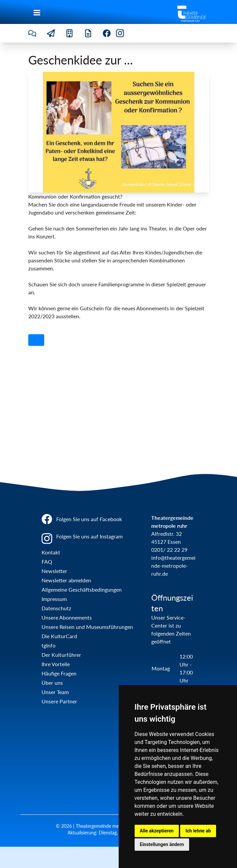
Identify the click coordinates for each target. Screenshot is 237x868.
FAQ (47, 562)
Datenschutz (56, 608)
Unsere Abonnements (67, 617)
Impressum (54, 599)
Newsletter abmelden (66, 580)
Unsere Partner (59, 701)
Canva (198, 184)
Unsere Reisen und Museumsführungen (87, 627)
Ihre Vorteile (56, 664)
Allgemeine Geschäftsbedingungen (82, 589)
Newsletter (54, 571)
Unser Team (55, 692)
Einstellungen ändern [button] (162, 844)
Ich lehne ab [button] (198, 831)
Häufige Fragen (59, 673)
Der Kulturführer (61, 655)
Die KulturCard (59, 636)
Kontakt (51, 552)
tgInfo (49, 645)
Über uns (52, 683)
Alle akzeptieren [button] (157, 831)
